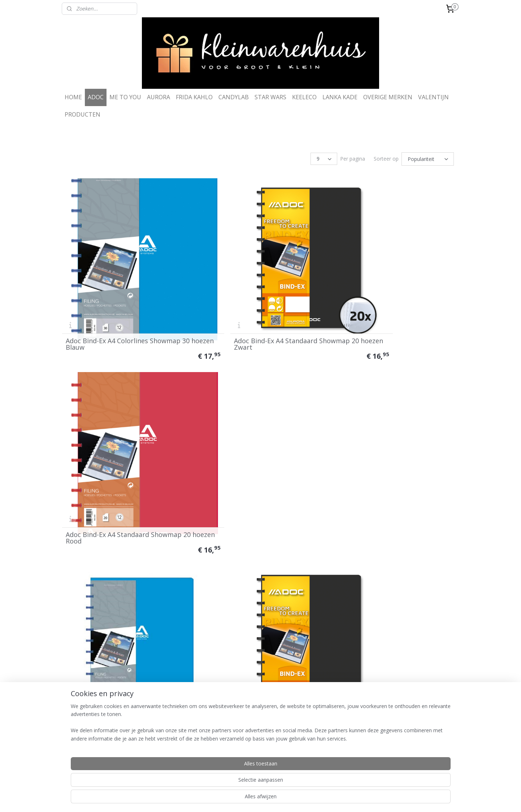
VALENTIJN (433, 97)
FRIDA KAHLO (194, 97)
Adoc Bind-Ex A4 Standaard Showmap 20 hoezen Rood (393, 309)
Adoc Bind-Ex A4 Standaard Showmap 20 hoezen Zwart (258, 309)
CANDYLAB (234, 97)
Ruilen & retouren (162, 736)
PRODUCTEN (83, 114)
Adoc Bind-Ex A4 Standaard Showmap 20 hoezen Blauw (123, 468)
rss (250, 799)
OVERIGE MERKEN (388, 97)
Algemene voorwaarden (169, 729)
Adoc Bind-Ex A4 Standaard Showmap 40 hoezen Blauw (123, 628)
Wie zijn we (235, 729)
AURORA (159, 97)
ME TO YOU (125, 97)
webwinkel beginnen (277, 799)
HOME (73, 97)
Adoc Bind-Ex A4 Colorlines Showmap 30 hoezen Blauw (123, 309)
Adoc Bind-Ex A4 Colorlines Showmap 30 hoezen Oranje (392, 628)
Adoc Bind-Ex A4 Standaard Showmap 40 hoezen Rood (393, 468)
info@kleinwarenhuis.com (419, 756)
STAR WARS (270, 97)
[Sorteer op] (428, 158)
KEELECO (304, 97)
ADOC (96, 97)
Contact (232, 736)
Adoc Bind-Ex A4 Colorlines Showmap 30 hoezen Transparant (257, 628)
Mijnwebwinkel (340, 799)
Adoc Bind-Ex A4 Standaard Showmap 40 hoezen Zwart (258, 468)
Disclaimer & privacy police (172, 743)
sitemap (235, 799)
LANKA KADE (340, 97)
